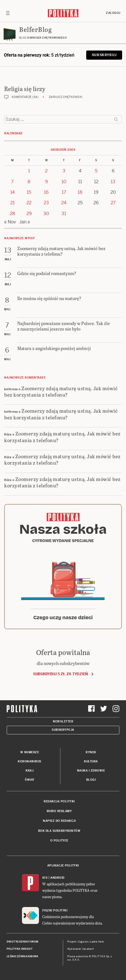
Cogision (83, 942)
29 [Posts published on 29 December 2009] (29, 214)
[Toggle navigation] (8, 13)
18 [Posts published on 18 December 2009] (80, 192)
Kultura (91, 761)
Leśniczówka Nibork (22, 956)
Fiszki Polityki (55, 910)
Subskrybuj (104, 55)
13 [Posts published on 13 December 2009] (113, 182)
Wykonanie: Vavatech (81, 949)
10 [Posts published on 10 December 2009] (64, 182)
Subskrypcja (63, 730)
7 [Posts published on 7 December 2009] (12, 182)
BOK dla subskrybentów (59, 831)
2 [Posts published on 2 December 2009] (46, 171)
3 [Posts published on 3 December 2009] (64, 171)
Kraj (29, 771)
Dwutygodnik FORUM (23, 942)
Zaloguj (113, 13)
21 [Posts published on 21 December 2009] (13, 203)
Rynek (91, 752)
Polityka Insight (20, 949)
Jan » (25, 222)
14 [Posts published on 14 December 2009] (13, 192)
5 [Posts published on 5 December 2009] (96, 171)
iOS (45, 878)
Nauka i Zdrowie (91, 771)
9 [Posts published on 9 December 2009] (46, 182)
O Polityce (59, 841)
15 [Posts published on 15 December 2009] (29, 192)
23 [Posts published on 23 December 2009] (46, 203)
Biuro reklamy (59, 811)
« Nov (10, 222)
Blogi (91, 780)
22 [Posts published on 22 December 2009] (29, 203)
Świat (30, 780)
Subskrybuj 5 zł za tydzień (60, 674)
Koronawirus (30, 761)
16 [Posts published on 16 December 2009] (46, 192)
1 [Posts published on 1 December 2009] (29, 171)
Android (57, 878)
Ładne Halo (97, 942)
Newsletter (63, 721)
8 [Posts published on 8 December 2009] (29, 182)
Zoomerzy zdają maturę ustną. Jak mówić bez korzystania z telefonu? (61, 391)
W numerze (30, 752)
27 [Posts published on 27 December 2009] (113, 203)
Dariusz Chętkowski (66, 97)
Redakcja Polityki (59, 801)
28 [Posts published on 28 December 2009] (12, 214)
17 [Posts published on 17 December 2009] (64, 192)
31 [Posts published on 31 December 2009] (64, 214)
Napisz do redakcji (59, 821)
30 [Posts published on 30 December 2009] (46, 214)
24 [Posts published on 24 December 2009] (64, 203)
